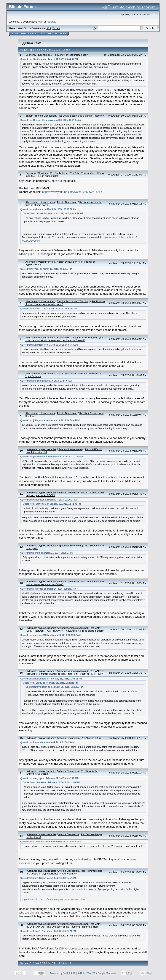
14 (64, 50)
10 (50, 50)
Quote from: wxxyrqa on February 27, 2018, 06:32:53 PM (49, 778)
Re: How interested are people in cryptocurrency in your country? (64, 872)
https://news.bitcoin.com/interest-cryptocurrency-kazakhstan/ (53, 899)
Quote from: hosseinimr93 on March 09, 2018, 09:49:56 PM (53, 214)
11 (53, 50)
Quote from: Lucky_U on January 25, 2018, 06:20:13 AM (49, 309)
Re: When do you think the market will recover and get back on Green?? (64, 339)
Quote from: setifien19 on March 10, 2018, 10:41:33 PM (48, 589)
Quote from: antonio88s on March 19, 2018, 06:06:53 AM (49, 345)
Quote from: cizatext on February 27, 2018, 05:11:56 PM (51, 783)
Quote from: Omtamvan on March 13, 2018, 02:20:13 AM (49, 500)
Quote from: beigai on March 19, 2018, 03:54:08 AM (46, 381)
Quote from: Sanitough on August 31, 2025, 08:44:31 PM (49, 59)
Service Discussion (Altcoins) (73, 301)
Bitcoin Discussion (45, 116)
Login (42, 34)
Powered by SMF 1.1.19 (63, 973)
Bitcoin (29, 116)
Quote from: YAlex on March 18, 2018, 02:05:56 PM (46, 269)
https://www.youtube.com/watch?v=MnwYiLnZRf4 (73, 192)
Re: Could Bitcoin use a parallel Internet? (81, 116)
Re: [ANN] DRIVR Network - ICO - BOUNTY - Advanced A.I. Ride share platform (65, 629)
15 (67, 50)
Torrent (56, 28)
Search (32, 34)
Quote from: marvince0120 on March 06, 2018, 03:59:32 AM (50, 635)
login (41, 22)
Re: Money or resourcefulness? (70, 55)
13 (60, 50)
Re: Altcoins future (91, 738)
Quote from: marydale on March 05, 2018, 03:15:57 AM (48, 878)
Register (53, 34)
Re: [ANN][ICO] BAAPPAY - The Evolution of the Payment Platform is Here (64, 925)
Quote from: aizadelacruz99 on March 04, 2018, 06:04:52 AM (51, 842)
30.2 (49, 28)
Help (23, 34)
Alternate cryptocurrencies (40, 202)
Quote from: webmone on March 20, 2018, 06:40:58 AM (48, 209)
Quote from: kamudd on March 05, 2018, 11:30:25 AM (47, 742)
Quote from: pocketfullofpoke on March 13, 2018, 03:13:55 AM (52, 457)
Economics (44, 55)
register (51, 22)
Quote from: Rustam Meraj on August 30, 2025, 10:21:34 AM (51, 120)
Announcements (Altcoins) (73, 628)
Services (43, 173)
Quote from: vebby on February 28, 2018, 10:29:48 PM (50, 683)
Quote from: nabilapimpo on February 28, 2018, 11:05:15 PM (51, 679)
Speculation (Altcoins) (69, 337)
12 (57, 50)
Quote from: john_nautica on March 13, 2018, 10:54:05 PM (50, 420)
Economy (31, 55)
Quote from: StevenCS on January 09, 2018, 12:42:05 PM (52, 504)
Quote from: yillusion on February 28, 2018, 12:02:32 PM (54, 687)
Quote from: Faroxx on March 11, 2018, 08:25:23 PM (47, 553)
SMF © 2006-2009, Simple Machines (97, 973)
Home (15, 34)
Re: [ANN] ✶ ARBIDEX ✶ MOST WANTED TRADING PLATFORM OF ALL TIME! (65, 672)
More (63, 34)
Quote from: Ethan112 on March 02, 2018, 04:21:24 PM (48, 931)
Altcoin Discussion (67, 202)
